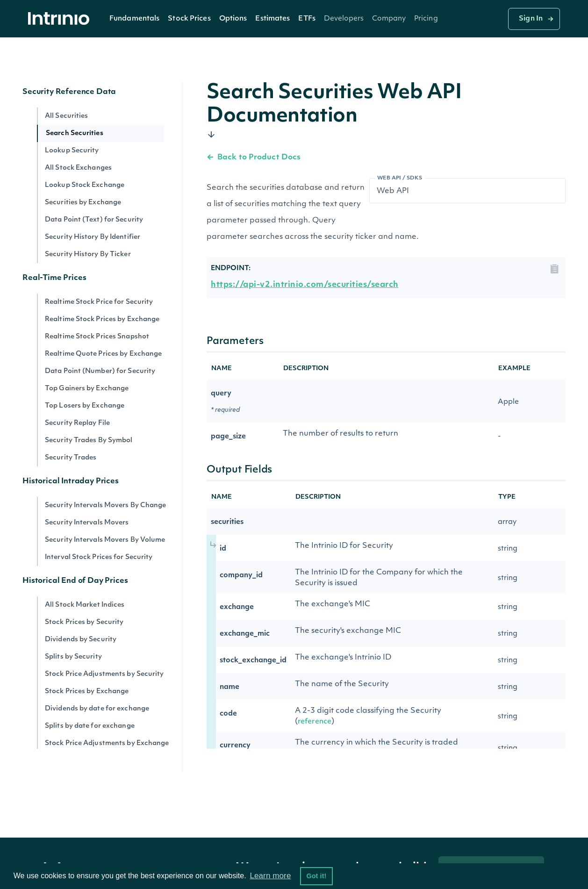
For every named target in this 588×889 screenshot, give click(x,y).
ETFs (307, 19)
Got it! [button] (316, 876)
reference (315, 722)
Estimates (272, 19)
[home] (61, 19)
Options (233, 19)
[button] (134, 19)
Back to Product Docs (254, 158)
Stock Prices (189, 19)
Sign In (531, 19)
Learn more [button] (270, 876)
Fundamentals (134, 19)
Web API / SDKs (400, 178)
